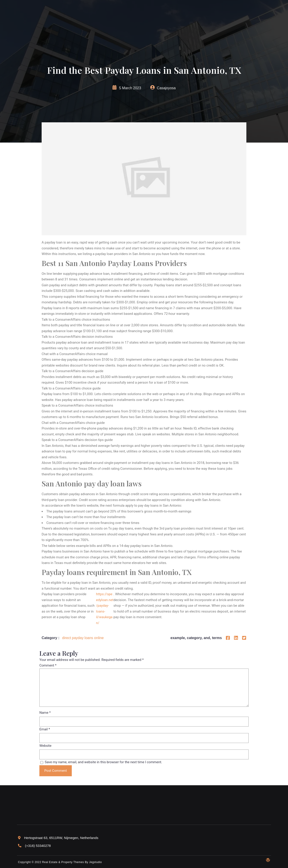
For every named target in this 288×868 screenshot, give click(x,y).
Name (45, 713)
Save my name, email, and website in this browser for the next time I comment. (103, 762)
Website (45, 746)
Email (45, 729)
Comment (48, 665)
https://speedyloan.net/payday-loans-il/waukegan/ (105, 608)
